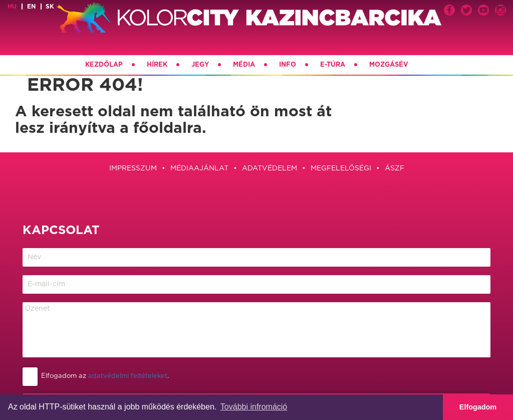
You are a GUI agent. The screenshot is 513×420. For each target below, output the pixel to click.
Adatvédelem (270, 168)
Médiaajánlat (199, 168)
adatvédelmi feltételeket (128, 376)
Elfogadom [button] (478, 407)
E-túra (333, 65)
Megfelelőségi (341, 168)
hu (12, 7)
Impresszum (133, 168)
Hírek (157, 65)
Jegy (200, 65)
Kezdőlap (104, 65)
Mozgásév (389, 65)
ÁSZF (395, 168)
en (31, 7)
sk (50, 7)
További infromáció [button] (254, 407)
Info (288, 65)
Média (244, 65)
